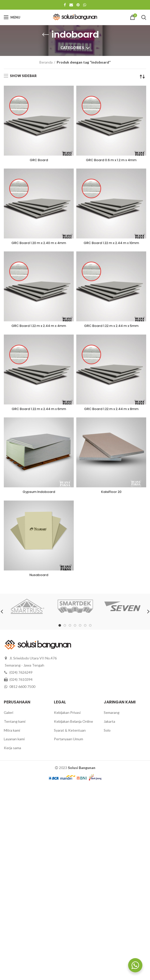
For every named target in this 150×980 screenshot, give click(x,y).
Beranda (46, 62)
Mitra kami (12, 733)
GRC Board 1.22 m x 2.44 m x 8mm (111, 411)
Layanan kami (14, 742)
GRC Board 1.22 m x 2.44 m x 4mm (39, 327)
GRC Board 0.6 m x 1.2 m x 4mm (111, 160)
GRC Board (39, 160)
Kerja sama (12, 750)
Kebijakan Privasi (67, 715)
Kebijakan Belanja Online (73, 724)
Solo (107, 733)
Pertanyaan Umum (69, 742)
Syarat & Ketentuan (70, 733)
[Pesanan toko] (142, 77)
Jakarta (109, 724)
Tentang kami (15, 724)
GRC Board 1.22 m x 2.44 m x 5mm (111, 327)
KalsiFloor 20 (111, 494)
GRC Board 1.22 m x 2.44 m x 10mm (111, 244)
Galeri (9, 715)
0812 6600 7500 (22, 689)
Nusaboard (39, 578)
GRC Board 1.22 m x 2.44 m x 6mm (39, 411)
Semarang (112, 715)
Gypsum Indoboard (39, 494)
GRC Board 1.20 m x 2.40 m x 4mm (39, 244)
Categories (72, 48)
